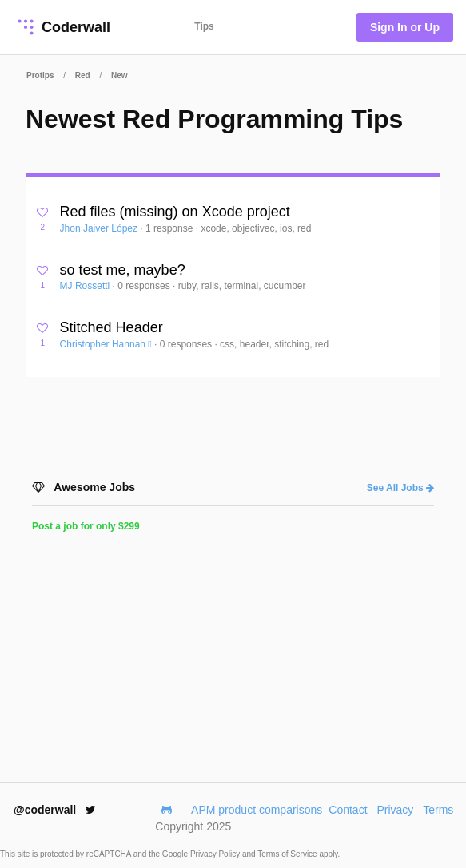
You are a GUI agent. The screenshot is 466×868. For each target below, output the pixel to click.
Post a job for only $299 (86, 526)
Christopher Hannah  (107, 344)
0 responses (145, 286)
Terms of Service (288, 854)
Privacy (395, 810)
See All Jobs (400, 488)
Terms (438, 810)
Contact (348, 810)
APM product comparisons (257, 810)
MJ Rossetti (86, 286)
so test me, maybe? (123, 270)
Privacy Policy (216, 854)
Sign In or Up (405, 27)
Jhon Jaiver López (100, 228)
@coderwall (55, 810)
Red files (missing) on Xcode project (175, 212)
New (119, 75)
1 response (171, 228)
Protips (40, 75)
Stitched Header (112, 327)
